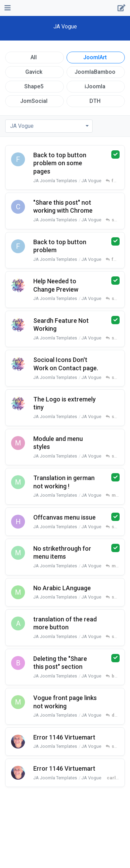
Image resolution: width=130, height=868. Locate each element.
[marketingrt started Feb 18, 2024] (18, 702)
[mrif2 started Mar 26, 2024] (18, 592)
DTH (95, 101)
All (34, 57)
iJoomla (95, 86)
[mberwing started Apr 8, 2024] (18, 553)
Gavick (34, 72)
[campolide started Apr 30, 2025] (18, 207)
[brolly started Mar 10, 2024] (18, 663)
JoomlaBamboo (95, 72)
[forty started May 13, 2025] (18, 159)
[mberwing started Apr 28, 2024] (18, 482)
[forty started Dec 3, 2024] (18, 246)
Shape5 (34, 86)
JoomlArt (95, 57)
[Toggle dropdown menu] (49, 126)
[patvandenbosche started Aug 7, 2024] (18, 325)
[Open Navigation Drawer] (7, 8)
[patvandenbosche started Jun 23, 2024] (18, 364)
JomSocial (34, 101)
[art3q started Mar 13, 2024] (18, 623)
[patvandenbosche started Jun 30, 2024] (18, 285)
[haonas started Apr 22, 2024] (18, 522)
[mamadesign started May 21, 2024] (18, 443)
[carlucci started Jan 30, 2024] (18, 742)
